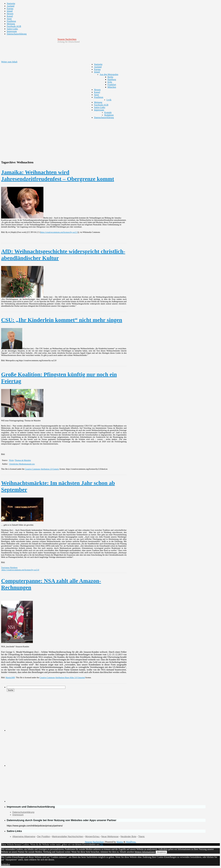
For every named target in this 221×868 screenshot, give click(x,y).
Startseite (11, 3)
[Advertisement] (103, 139)
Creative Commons (33, 469)
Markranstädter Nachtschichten (68, 837)
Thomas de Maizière (23, 460)
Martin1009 (10, 678)
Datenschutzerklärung (17, 34)
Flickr (11, 460)
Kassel (10, 16)
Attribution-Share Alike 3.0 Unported (70, 678)
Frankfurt (112, 85)
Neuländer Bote (128, 837)
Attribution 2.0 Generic (50, 469)
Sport (9, 19)
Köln (110, 82)
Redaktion (109, 115)
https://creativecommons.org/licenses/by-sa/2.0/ (20, 570)
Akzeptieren (161, 852)
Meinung (11, 24)
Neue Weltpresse (110, 837)
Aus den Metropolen (109, 74)
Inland (10, 11)
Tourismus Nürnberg (9, 568)
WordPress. (131, 842)
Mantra (120, 842)
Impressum (12, 31)
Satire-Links (12, 29)
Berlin (110, 77)
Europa (10, 9)
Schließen (6, 864)
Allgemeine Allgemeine (24, 837)
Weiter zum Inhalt (9, 62)
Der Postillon (44, 837)
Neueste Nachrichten (67, 39)
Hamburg (112, 79)
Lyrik (109, 100)
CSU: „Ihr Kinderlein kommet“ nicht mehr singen (62, 320)
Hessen (10, 14)
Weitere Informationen (145, 852)
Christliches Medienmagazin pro (22, 464)
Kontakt (108, 112)
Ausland (11, 6)
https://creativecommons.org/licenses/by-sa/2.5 (59, 232)
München (112, 87)
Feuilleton (11, 21)
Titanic (141, 837)
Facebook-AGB (14, 26)
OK (102, 844)
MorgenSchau (93, 837)
